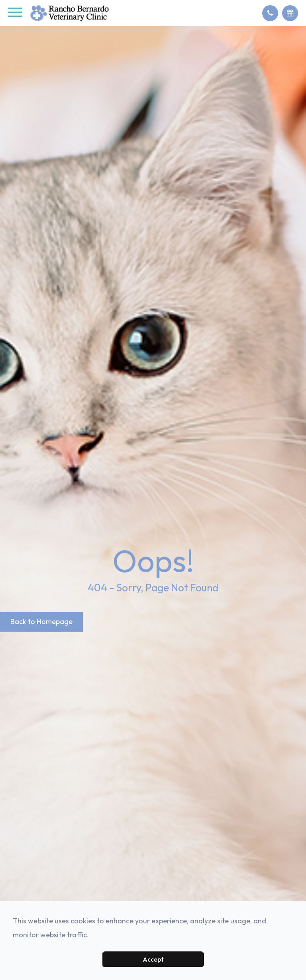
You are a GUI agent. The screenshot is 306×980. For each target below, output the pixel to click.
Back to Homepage (41, 621)
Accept (153, 959)
